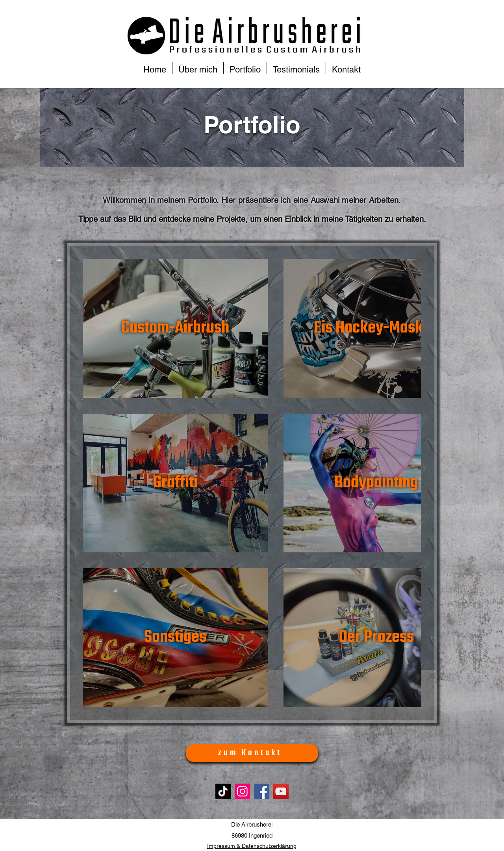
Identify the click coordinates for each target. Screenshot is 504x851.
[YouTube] (281, 791)
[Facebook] (262, 791)
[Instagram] (242, 791)
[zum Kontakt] (252, 753)
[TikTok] (223, 791)
